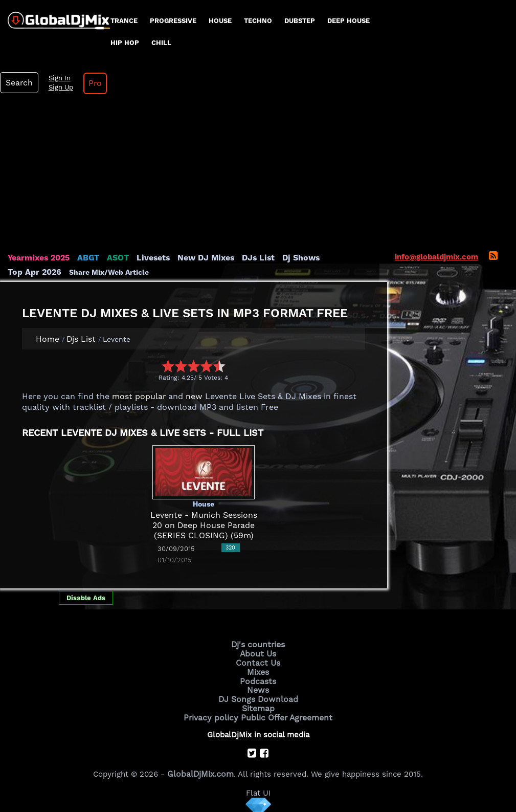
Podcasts (258, 678)
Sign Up (58, 87)
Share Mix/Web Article (48, 272)
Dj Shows (290, 258)
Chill (161, 43)
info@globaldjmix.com (436, 257)
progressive (173, 21)
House (220, 21)
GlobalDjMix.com (200, 769)
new (189, 397)
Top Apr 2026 (340, 258)
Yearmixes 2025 (38, 258)
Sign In (56, 78)
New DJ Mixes (199, 258)
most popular (137, 397)
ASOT (114, 258)
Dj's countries (258, 644)
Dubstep (300, 21)
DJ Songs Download (258, 696)
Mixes (258, 670)
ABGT (86, 258)
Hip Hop (125, 43)
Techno (258, 21)
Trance (124, 21)
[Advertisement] (258, 176)
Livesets (148, 258)
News (258, 687)
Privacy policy (214, 713)
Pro (91, 83)
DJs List (249, 258)
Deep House (349, 21)
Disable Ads (86, 598)
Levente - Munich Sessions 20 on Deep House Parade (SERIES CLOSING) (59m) (204, 526)
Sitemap (258, 705)
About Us (258, 653)
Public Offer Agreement (285, 713)
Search (18, 83)
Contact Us (258, 662)
